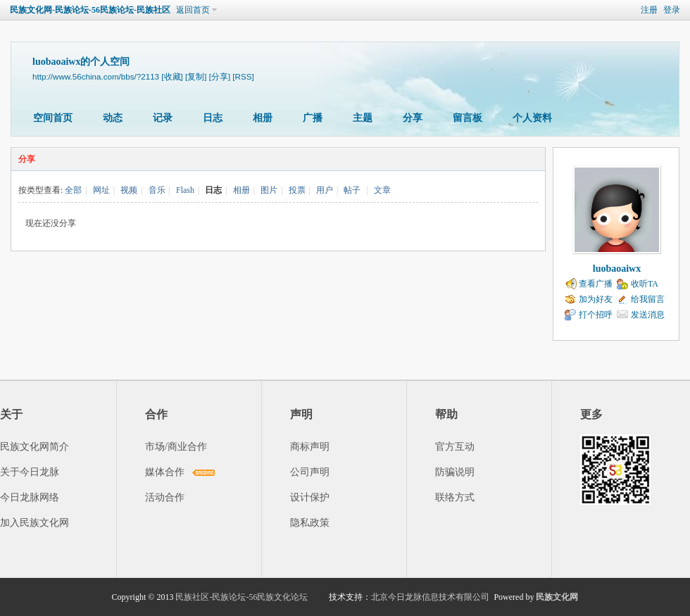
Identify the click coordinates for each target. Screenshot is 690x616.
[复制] (196, 76)
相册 (263, 118)
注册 (649, 10)
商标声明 (310, 447)
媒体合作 (165, 472)
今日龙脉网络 (30, 497)
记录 (163, 118)
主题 (363, 118)
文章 (382, 190)
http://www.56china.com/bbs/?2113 (96, 76)
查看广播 (596, 284)
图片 (269, 190)
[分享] (220, 76)
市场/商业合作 (176, 447)
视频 (129, 190)
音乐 (157, 190)
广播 (313, 118)
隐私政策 (310, 523)
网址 (101, 190)
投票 (297, 190)
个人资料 (532, 118)
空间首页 (53, 118)
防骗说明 (455, 472)
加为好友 (596, 299)
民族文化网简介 (34, 447)
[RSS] (243, 76)
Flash (185, 190)
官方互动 (455, 447)
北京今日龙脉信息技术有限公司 (430, 597)
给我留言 (648, 299)
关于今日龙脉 (30, 472)
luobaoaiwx (617, 269)
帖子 (352, 190)
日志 (213, 118)
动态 (113, 118)
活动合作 (165, 497)
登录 (672, 10)
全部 (73, 190)
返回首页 (193, 10)
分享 (413, 118)
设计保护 (310, 497)
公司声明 (310, 472)
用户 (325, 190)
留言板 (468, 118)
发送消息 (648, 315)
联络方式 (455, 497)
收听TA (645, 284)
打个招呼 (596, 315)
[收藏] (172, 76)
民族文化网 (557, 597)
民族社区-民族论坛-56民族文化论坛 (241, 597)
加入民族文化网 (34, 523)
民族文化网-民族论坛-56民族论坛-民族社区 (90, 10)
